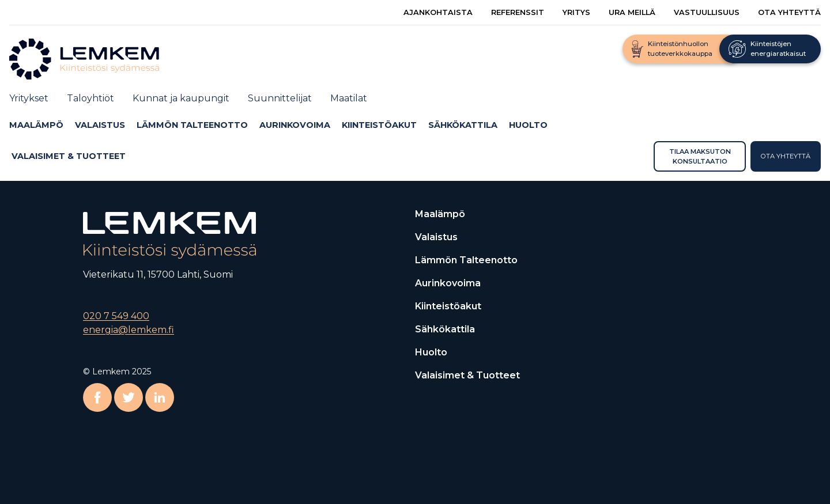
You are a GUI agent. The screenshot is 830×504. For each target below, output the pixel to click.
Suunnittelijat (280, 98)
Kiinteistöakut (379, 125)
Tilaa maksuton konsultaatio (700, 156)
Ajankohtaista (438, 12)
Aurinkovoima (295, 125)
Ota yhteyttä (789, 12)
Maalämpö (36, 125)
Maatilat (349, 98)
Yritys (576, 12)
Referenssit (518, 12)
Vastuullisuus (707, 12)
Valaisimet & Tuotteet (69, 156)
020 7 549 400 (116, 316)
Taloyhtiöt (90, 98)
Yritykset (29, 98)
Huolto (528, 125)
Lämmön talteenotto (192, 125)
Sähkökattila (463, 125)
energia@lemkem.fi (129, 330)
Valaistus (100, 125)
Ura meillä (632, 12)
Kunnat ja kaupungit (181, 98)
